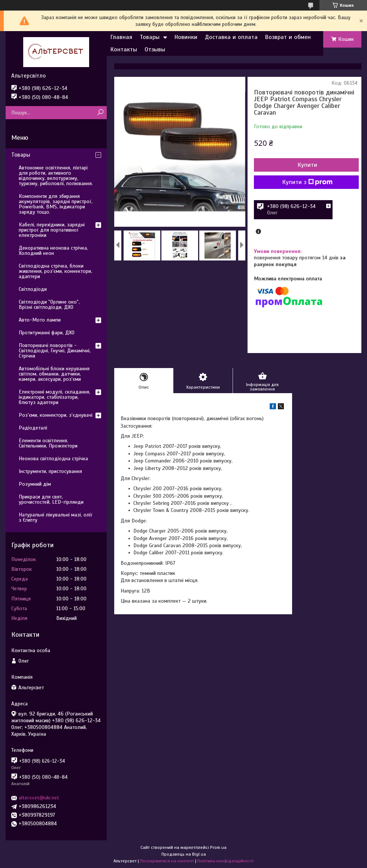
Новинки (186, 37)
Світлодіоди (33, 289)
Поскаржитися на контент (167, 861)
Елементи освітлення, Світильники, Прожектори (48, 443)
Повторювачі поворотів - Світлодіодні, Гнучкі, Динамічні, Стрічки (55, 351)
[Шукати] (100, 113)
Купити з (307, 182)
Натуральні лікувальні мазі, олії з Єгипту (56, 517)
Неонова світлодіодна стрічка (53, 459)
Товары (150, 37)
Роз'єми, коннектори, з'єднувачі (56, 415)
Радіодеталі (33, 428)
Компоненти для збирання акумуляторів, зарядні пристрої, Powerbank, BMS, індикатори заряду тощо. (56, 204)
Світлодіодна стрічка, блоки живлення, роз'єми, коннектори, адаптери (55, 271)
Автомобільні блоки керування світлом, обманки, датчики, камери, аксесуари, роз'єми (54, 374)
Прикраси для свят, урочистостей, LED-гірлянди (51, 499)
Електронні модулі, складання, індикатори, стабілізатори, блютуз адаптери (54, 397)
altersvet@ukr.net (39, 798)
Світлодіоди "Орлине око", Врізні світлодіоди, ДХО (49, 305)
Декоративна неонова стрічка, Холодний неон (53, 251)
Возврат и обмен (288, 37)
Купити (307, 165)
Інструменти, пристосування (50, 471)
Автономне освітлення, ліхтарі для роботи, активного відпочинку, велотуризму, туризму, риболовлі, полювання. (56, 176)
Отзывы (155, 49)
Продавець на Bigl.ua (184, 854)
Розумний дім (35, 484)
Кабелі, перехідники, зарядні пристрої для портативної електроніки (52, 230)
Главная (121, 37)
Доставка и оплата (231, 37)
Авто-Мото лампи (40, 320)
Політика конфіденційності (225, 861)
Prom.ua (218, 847)
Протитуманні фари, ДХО (47, 333)
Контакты (124, 49)
